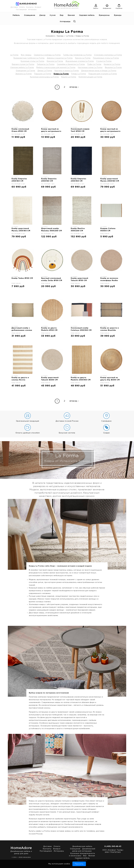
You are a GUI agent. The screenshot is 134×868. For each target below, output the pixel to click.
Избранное (107, 8)
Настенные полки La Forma (90, 68)
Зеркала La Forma (24, 74)
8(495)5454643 (28, 4)
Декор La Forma (45, 71)
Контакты (30, 7)
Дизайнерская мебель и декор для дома (21, 850)
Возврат (38, 7)
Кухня (53, 15)
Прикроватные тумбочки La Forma (29, 58)
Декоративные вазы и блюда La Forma (99, 71)
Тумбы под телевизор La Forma (77, 55)
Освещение (30, 15)
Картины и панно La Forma (67, 71)
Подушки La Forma (43, 74)
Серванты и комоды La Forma (47, 55)
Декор (42, 15)
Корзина (119, 8)
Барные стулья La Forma (23, 64)
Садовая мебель (87, 15)
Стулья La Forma (104, 61)
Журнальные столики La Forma (80, 61)
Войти (96, 8)
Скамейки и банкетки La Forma (71, 64)
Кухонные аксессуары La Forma (44, 77)
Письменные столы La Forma (106, 58)
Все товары (26, 55)
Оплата (22, 7)
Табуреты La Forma (46, 64)
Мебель (16, 15)
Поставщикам (21, 10)
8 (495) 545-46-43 (113, 846)
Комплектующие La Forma (90, 77)
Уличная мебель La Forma (22, 68)
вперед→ (74, 87)
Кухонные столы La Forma (32, 61)
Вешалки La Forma (113, 68)
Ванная (71, 15)
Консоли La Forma (55, 61)
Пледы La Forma (79, 74)
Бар (62, 15)
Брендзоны (104, 15)
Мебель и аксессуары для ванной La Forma (56, 68)
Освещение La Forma (26, 71)
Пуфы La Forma (94, 64)
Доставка (14, 7)
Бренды (118, 15)
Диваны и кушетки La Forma (60, 58)
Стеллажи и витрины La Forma (108, 55)
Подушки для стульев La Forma (103, 74)
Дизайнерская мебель (82, 846)
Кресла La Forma (83, 58)
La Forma (14, 55)
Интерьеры (32, 10)
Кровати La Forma (112, 64)
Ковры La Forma (61, 74)
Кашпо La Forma (69, 77)
